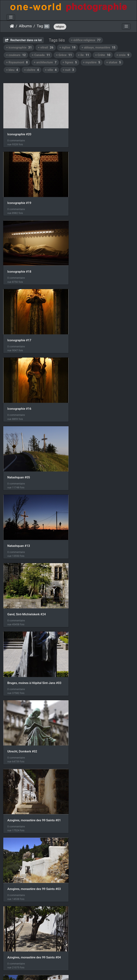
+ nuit (68, 70)
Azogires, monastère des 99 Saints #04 (34, 530)
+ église (67, 47)
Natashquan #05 (87, 264)
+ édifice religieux (86, 40)
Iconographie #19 (88, 132)
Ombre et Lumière (88, 861)
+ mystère (92, 62)
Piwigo (66, 971)
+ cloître (31, 70)
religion (60, 27)
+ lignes (70, 62)
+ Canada (41, 55)
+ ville (51, 70)
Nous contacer (83, 971)
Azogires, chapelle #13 (92, 662)
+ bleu (12, 70)
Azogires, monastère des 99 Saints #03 (103, 463)
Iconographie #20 (19, 132)
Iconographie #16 (19, 265)
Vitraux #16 (15, 927)
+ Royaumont (17, 62)
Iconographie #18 (19, 198)
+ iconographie (19, 47)
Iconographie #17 (88, 198)
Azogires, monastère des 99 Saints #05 (103, 530)
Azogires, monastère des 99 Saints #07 (103, 596)
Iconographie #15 (19, 795)
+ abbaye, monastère (99, 47)
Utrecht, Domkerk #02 (91, 397)
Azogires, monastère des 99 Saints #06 (34, 596)
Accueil (12, 26)
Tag (40, 26)
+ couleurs (16, 55)
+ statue (114, 62)
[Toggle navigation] (11, 17)
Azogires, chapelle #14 (23, 729)
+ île (83, 55)
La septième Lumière (90, 795)
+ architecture (45, 62)
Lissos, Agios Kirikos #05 (93, 728)
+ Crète (103, 55)
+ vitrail (46, 47)
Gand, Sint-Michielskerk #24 (95, 331)
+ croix (123, 55)
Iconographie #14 (19, 861)
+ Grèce (64, 55)
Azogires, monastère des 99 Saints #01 (34, 463)
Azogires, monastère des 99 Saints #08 (34, 662)
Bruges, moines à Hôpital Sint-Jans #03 (34, 397)
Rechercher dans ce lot (23, 40)
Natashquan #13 (19, 331)
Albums (25, 26)
